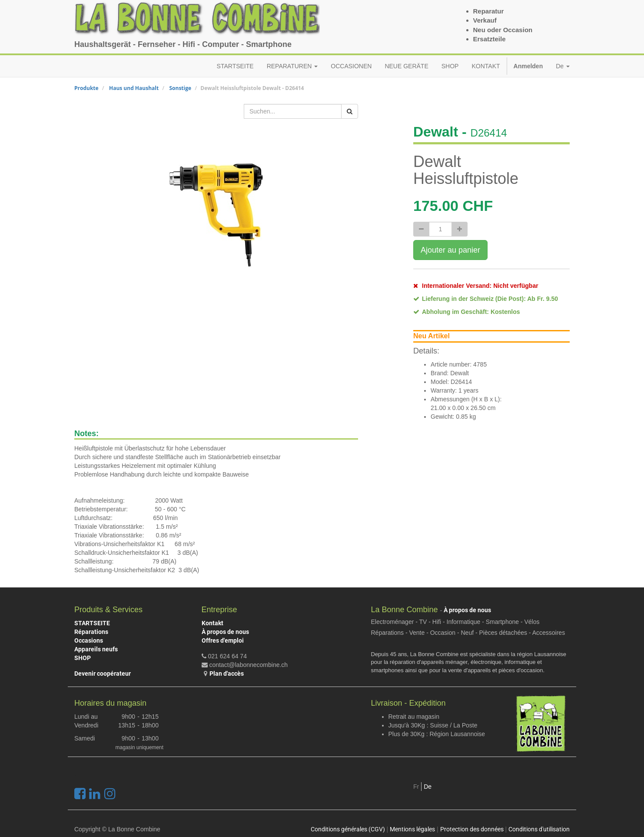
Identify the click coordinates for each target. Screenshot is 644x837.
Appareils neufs (96, 649)
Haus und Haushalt (134, 88)
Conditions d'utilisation (539, 829)
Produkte (86, 88)
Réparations (91, 632)
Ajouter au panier (450, 250)
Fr (416, 787)
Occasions (89, 640)
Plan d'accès (227, 674)
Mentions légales (412, 829)
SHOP (83, 658)
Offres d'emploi (223, 640)
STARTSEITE (92, 623)
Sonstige (180, 88)
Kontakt (212, 623)
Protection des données (472, 829)
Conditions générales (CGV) (348, 829)
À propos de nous (225, 632)
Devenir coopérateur (103, 674)
